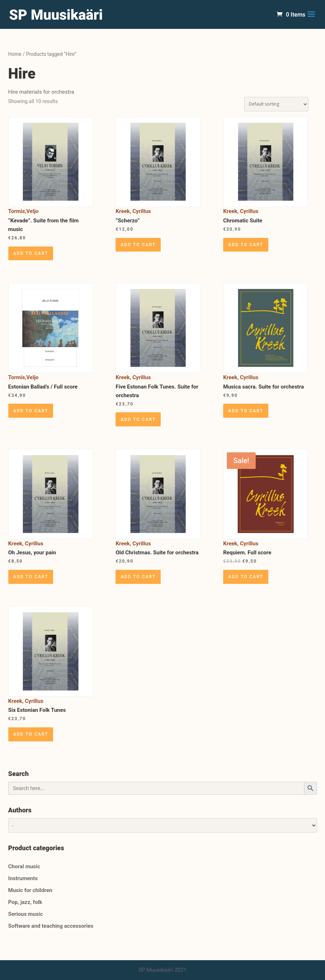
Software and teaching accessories (51, 926)
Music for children (30, 890)
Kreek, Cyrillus (133, 211)
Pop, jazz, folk (25, 902)
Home (15, 54)
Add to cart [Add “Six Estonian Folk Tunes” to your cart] (31, 734)
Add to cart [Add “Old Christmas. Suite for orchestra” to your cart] (138, 577)
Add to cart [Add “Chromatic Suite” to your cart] (246, 245)
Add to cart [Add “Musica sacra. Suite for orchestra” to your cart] (246, 411)
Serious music (26, 914)
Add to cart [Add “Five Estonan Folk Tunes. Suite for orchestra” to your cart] (138, 420)
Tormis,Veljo (23, 211)
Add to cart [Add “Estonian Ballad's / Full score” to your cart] (31, 411)
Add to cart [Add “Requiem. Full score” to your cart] (246, 577)
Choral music (24, 866)
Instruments (23, 878)
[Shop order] (276, 104)
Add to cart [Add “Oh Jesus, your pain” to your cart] (31, 577)
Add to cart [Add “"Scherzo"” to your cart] (138, 245)
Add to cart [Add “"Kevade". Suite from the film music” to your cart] (31, 253)
